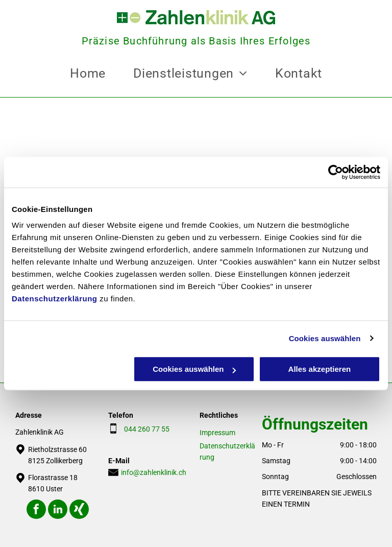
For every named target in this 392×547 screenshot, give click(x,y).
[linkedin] (58, 510)
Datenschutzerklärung (55, 299)
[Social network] (79, 510)
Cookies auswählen (325, 338)
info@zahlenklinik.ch (154, 472)
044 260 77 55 (145, 429)
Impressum (217, 433)
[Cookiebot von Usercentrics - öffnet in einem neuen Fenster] (336, 172)
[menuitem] (88, 74)
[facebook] (36, 510)
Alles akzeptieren (320, 369)
